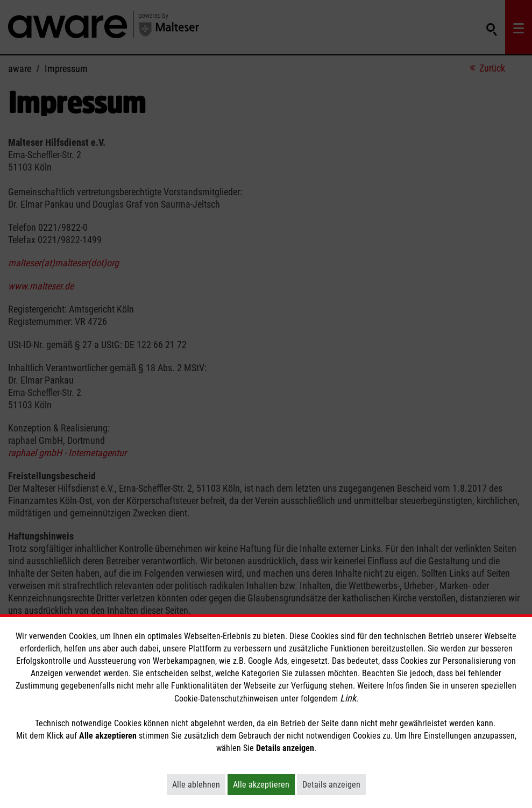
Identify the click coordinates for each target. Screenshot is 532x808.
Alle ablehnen (199, 784)
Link (348, 698)
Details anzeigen (334, 784)
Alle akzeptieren (264, 784)
